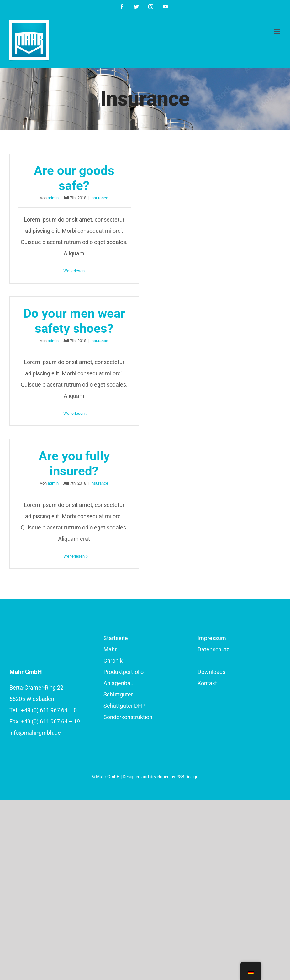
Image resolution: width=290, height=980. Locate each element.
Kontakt (207, 683)
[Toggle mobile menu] (277, 31)
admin (53, 198)
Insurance (99, 198)
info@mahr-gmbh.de (35, 733)
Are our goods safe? (74, 178)
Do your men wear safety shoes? (74, 321)
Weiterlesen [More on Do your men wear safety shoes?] (74, 413)
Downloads (211, 672)
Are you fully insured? (74, 464)
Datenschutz (213, 649)
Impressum (212, 638)
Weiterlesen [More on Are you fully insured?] (74, 556)
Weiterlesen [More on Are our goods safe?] (74, 271)
